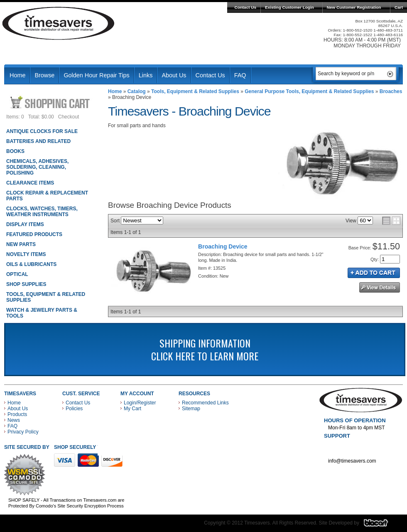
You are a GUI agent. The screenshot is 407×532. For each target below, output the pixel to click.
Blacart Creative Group (381, 525)
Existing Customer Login (289, 7)
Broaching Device (223, 246)
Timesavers (59, 23)
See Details (380, 287)
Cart (399, 7)
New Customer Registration (354, 7)
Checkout (69, 117)
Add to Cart (374, 273)
